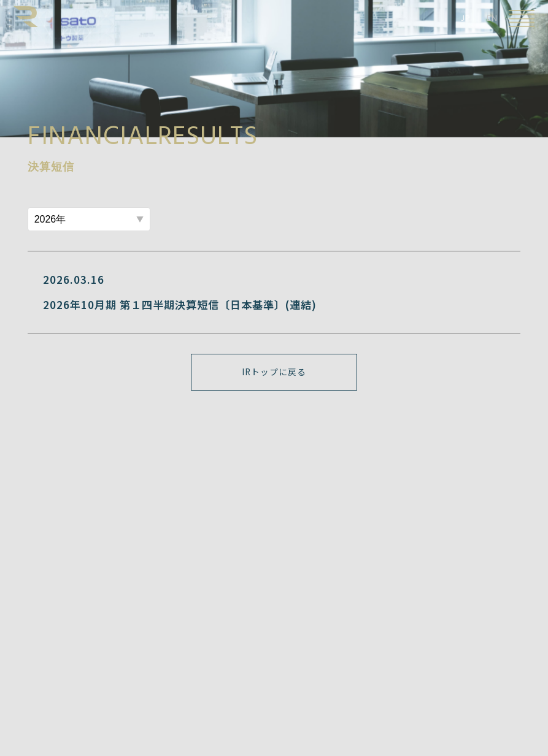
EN (492, 17)
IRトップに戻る (274, 372)
